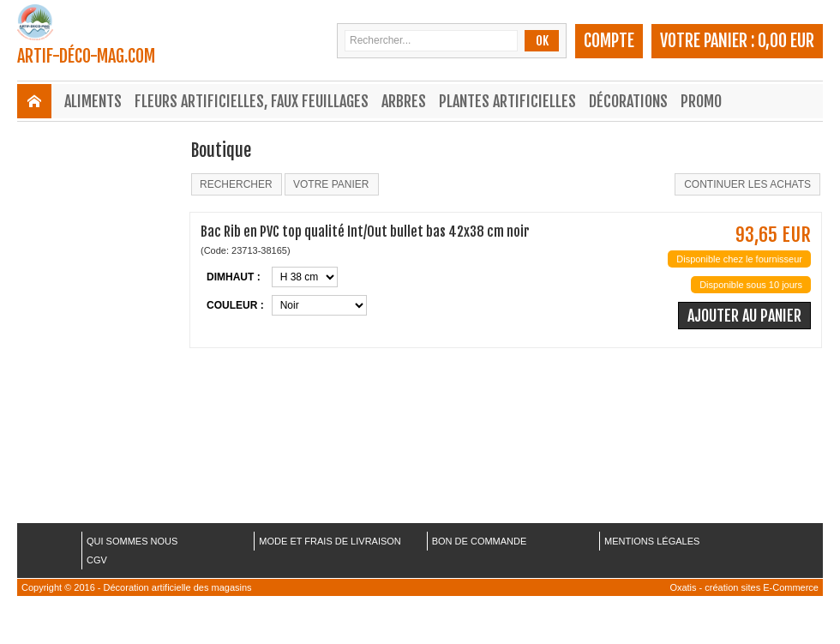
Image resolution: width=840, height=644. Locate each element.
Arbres (404, 101)
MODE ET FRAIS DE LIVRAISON (330, 541)
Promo (701, 101)
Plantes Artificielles (507, 101)
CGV (97, 560)
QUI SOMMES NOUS (132, 541)
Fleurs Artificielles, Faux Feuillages (252, 101)
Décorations (628, 101)
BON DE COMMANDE (480, 541)
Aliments (93, 101)
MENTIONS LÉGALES (652, 541)
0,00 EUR (786, 41)
